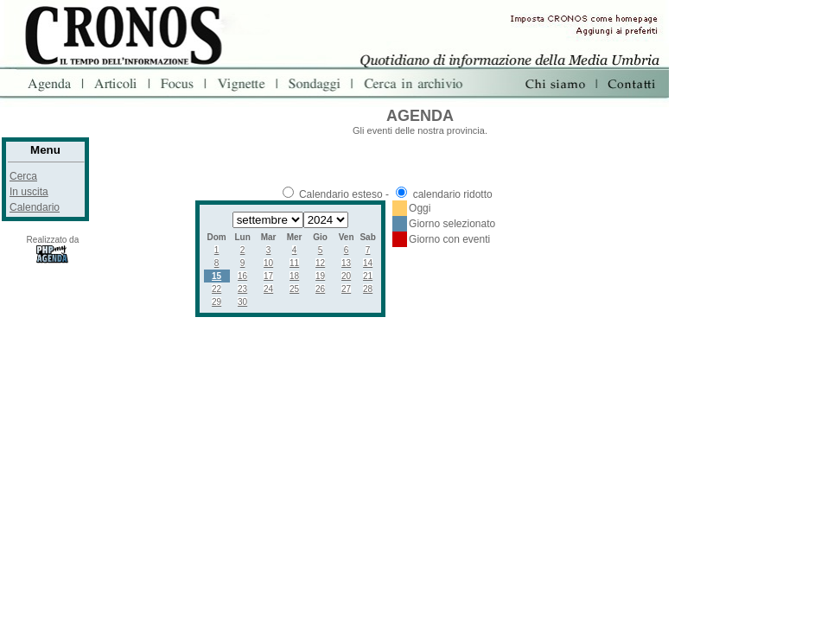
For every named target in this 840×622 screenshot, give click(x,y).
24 (268, 289)
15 (216, 276)
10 (268, 263)
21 (368, 276)
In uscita (29, 192)
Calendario (35, 207)
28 (368, 289)
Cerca (23, 176)
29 (216, 302)
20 (346, 276)
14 (368, 263)
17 (268, 276)
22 (216, 289)
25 (294, 289)
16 (242, 276)
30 (242, 302)
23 (242, 289)
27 (346, 289)
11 (294, 263)
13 (346, 263)
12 (320, 263)
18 (294, 276)
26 (320, 289)
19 (320, 276)
